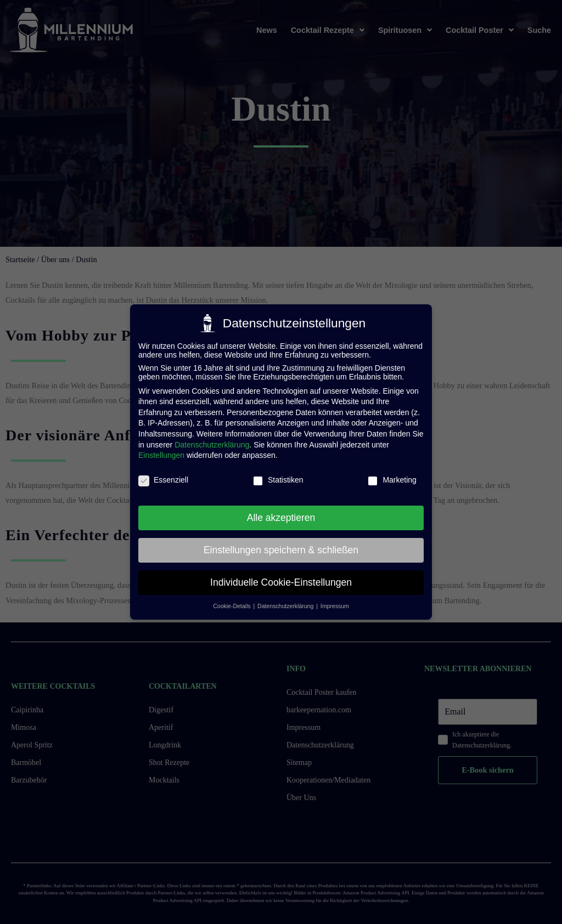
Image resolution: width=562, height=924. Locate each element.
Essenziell (163, 480)
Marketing (392, 480)
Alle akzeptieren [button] (281, 518)
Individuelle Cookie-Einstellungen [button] (281, 582)
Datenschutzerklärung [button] (286, 606)
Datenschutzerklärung (212, 445)
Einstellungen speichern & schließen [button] (281, 550)
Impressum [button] (335, 606)
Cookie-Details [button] (232, 606)
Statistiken (278, 480)
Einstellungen (161, 455)
